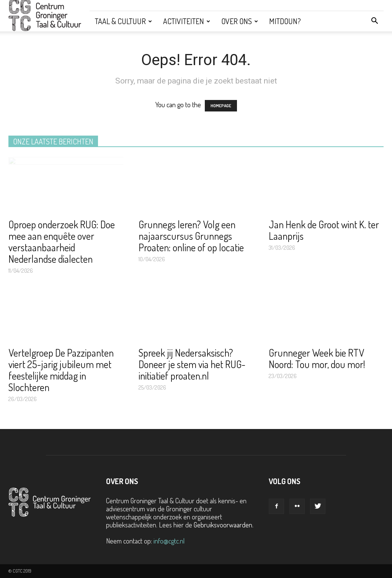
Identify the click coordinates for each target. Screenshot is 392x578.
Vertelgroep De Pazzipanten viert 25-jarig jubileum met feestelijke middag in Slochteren (61, 370)
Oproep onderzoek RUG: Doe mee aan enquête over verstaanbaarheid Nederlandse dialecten (62, 242)
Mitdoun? (285, 21)
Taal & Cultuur (123, 21)
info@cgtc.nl (169, 541)
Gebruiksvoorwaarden (223, 525)
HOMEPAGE (221, 106)
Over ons (240, 21)
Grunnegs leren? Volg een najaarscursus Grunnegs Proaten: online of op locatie (191, 236)
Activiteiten (187, 21)
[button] (374, 21)
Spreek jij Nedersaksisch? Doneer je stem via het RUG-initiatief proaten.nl (192, 364)
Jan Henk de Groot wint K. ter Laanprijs (324, 230)
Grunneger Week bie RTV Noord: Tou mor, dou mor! (317, 358)
